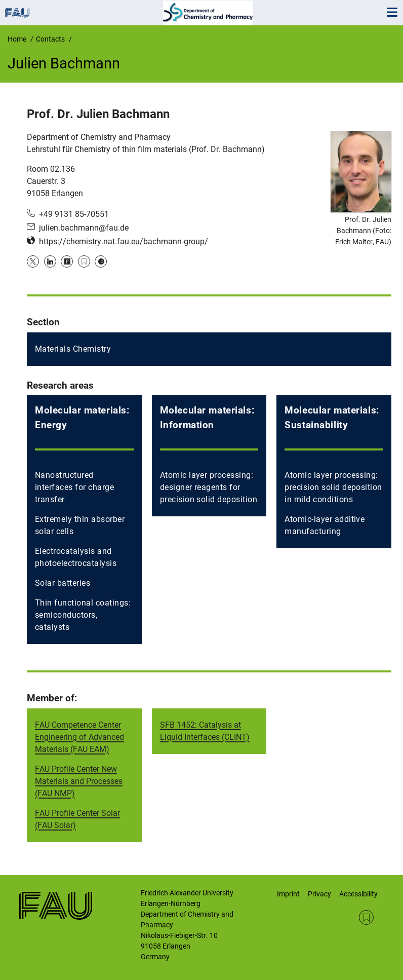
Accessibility (358, 894)
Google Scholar (84, 261)
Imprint (288, 894)
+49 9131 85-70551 (74, 214)
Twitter (33, 261)
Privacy (319, 894)
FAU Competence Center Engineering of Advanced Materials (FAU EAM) (79, 737)
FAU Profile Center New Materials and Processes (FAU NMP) (79, 781)
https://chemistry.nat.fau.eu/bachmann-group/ (124, 241)
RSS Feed (366, 917)
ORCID (101, 261)
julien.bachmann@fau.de (84, 228)
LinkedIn (50, 261)
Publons (67, 261)
